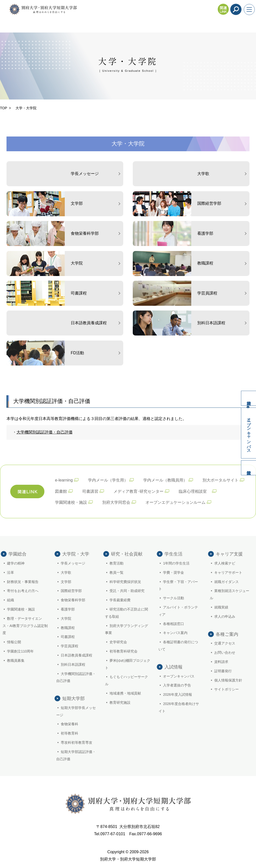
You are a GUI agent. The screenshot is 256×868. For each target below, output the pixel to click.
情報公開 (14, 642)
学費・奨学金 (173, 572)
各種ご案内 (227, 634)
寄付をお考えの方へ (23, 591)
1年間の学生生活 (176, 563)
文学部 (66, 582)
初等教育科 (69, 733)
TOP (4, 108)
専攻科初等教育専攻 (76, 742)
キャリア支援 (229, 554)
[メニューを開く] (249, 9)
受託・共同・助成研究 (127, 591)
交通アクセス (225, 643)
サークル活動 (173, 598)
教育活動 (116, 563)
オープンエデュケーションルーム (175, 502)
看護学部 (68, 609)
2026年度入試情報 (177, 694)
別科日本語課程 (73, 664)
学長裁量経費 (120, 600)
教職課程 (68, 628)
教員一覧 (116, 572)
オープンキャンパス (249, 433)
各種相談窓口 (173, 624)
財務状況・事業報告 (23, 582)
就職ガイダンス (226, 582)
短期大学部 (73, 698)
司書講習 (90, 491)
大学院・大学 (76, 554)
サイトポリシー (226, 689)
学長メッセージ (73, 563)
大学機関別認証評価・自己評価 (44, 432)
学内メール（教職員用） (165, 480)
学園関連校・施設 (71, 502)
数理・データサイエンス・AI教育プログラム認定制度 (25, 626)
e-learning (64, 480)
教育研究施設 (120, 702)
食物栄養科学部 (73, 600)
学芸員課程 (69, 646)
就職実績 (221, 607)
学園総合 (17, 554)
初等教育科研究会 (123, 651)
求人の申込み (225, 616)
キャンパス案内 (175, 633)
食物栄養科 (69, 724)
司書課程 (68, 637)
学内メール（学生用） (108, 480)
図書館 (61, 491)
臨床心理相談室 (195, 491)
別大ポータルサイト (220, 480)
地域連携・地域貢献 (125, 693)
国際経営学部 (71, 591)
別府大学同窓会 (116, 502)
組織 (10, 600)
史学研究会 (118, 642)
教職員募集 (16, 660)
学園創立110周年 (20, 651)
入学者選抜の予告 (177, 685)
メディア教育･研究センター (138, 491)
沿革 (10, 572)
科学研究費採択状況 (125, 582)
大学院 (66, 618)
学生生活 (173, 554)
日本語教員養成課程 (76, 655)
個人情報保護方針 (228, 680)
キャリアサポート (228, 572)
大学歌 (66, 572)
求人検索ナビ (225, 563)
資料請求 (248, 398)
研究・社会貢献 (127, 554)
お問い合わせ (225, 652)
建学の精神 (16, 563)
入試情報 (248, 468)
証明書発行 (223, 671)
